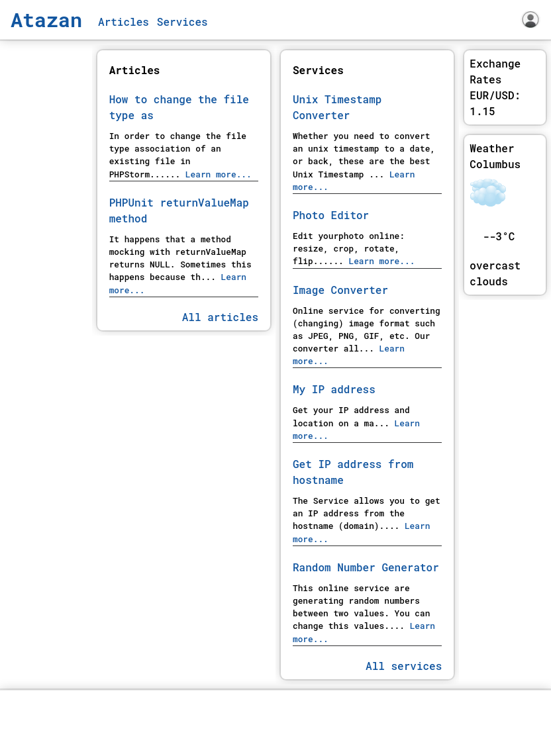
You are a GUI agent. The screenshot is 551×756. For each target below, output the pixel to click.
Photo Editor (331, 215)
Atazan (46, 20)
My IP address (334, 389)
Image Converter (340, 290)
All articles (220, 317)
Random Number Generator (366, 567)
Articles (124, 22)
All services (404, 666)
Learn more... (216, 174)
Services (182, 22)
